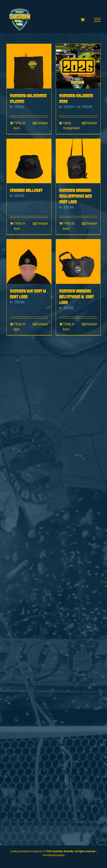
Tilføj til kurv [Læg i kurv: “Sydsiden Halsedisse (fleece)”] (19, 126)
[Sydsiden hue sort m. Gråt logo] (29, 262)
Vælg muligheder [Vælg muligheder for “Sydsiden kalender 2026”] (70, 126)
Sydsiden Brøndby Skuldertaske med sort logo (75, 196)
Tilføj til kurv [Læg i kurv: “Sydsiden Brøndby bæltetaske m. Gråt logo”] (69, 327)
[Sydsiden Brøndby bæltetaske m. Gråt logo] (78, 262)
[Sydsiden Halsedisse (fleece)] (29, 66)
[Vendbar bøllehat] (29, 161)
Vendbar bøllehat (26, 190)
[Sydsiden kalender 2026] (78, 66)
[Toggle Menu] (97, 20)
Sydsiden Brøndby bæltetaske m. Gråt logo (77, 297)
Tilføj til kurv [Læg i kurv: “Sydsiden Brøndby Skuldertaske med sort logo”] (69, 226)
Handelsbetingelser (54, 855)
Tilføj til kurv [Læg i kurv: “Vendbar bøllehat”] (19, 226)
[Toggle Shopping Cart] (83, 20)
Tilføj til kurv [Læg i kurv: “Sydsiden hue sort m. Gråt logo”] (19, 327)
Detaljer (42, 123)
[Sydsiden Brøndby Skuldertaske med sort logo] (78, 161)
